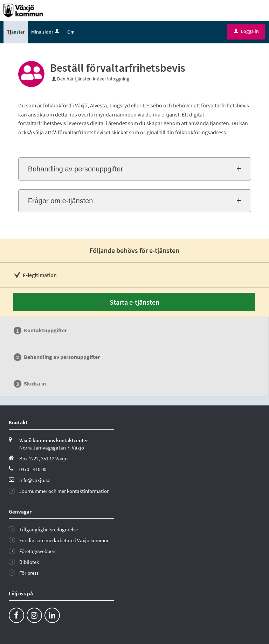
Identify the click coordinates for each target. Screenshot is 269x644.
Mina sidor (46, 32)
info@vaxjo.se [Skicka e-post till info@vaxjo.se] (35, 480)
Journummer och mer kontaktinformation (64, 491)
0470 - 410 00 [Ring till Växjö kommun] (33, 469)
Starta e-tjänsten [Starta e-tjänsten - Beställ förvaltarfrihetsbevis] (134, 302)
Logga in (246, 31)
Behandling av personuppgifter (75, 169)
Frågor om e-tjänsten (61, 201)
